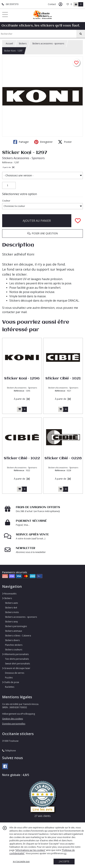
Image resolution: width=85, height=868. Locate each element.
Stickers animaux (14, 631)
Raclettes (10, 687)
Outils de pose (11, 682)
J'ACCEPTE (64, 861)
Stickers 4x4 (11, 608)
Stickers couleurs (14, 650)
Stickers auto (12, 603)
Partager (21, 142)
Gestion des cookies (13, 719)
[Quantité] (9, 186)
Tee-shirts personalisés (17, 659)
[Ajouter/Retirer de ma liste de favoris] (78, 221)
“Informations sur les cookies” (30, 850)
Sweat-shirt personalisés (17, 664)
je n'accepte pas (21, 861)
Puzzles (9, 678)
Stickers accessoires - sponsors (48, 44)
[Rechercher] (81, 34)
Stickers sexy (11, 622)
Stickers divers (12, 640)
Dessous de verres (15, 673)
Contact (52, 4)
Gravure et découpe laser (16, 668)
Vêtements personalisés (15, 654)
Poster (65, 142)
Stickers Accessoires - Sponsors (23, 158)
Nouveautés (9, 594)
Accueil (9, 44)
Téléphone (9, 751)
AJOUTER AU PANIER (37, 221)
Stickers (23, 44)
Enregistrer (43, 142)
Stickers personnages (16, 626)
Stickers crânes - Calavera (18, 636)
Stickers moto (12, 612)
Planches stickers (14, 645)
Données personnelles (14, 724)
